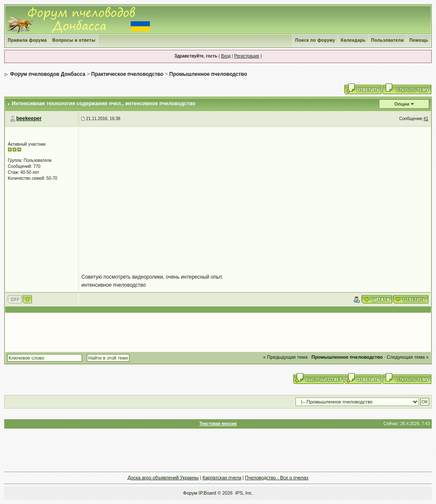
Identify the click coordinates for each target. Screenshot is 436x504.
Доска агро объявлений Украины (163, 478)
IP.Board (207, 493)
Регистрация (247, 56)
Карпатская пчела (222, 478)
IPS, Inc (244, 493)
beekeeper (29, 118)
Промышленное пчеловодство (208, 74)
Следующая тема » (407, 357)
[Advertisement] (218, 332)
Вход (226, 56)
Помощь (419, 40)
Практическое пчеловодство (127, 74)
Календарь (353, 40)
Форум (190, 493)
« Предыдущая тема (285, 357)
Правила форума (27, 40)
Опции (402, 104)
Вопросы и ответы (74, 40)
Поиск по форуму (315, 40)
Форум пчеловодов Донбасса (48, 74)
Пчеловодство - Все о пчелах (277, 478)
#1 (426, 119)
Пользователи (388, 40)
